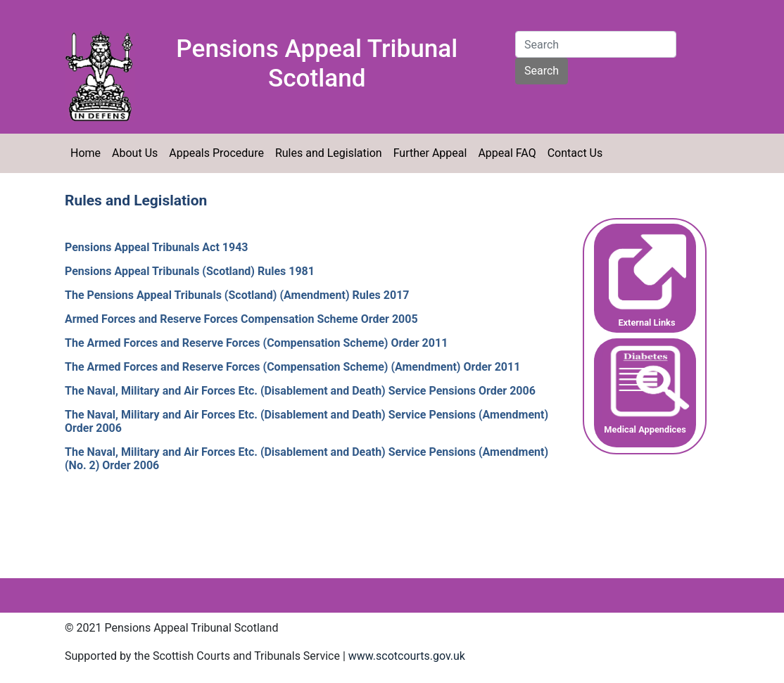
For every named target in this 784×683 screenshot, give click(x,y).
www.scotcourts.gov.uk (407, 656)
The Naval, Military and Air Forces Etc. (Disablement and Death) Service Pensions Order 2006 (300, 391)
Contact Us (575, 153)
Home (86, 153)
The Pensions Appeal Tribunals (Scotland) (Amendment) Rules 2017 (237, 295)
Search (542, 71)
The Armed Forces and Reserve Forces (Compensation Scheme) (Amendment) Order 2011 (292, 367)
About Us (135, 153)
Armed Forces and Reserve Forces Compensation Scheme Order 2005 (241, 319)
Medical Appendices (645, 429)
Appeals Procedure (216, 153)
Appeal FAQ (507, 153)
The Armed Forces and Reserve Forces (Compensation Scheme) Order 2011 (256, 343)
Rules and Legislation (329, 153)
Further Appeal (430, 153)
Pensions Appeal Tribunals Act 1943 (157, 247)
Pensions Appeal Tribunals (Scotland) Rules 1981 (190, 271)
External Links (646, 323)
